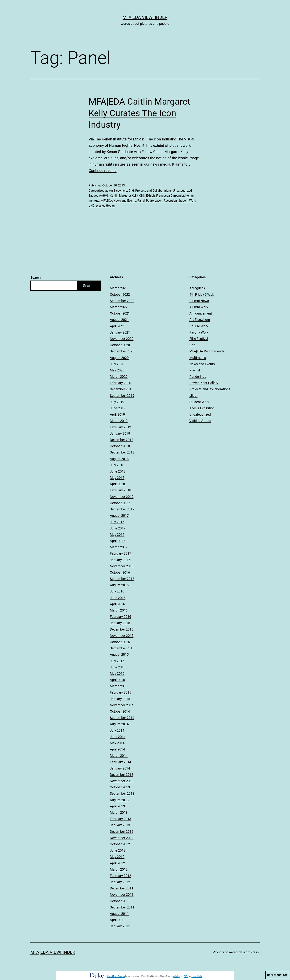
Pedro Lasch (154, 201)
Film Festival (199, 339)
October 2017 (120, 503)
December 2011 (122, 888)
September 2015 (122, 648)
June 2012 (118, 850)
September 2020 (122, 351)
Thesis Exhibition (202, 408)
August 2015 (119, 654)
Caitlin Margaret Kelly (124, 196)
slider (193, 396)
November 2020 (122, 339)
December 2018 (122, 440)
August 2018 (119, 459)
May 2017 (117, 535)
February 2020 (120, 383)
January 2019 (120, 433)
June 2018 (118, 471)
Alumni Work (199, 307)
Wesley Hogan (105, 206)
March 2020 (119, 377)
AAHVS (104, 196)
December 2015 (122, 629)
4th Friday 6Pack (202, 294)
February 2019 (120, 427)
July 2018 (117, 465)
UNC (92, 206)
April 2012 (117, 863)
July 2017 (117, 522)
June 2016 (118, 598)
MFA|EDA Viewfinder (145, 17)
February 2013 (120, 819)
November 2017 (122, 497)
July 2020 (117, 364)
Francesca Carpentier (170, 196)
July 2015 (117, 661)
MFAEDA (106, 201)
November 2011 (122, 895)
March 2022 (119, 307)
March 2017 (119, 547)
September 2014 (122, 718)
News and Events (125, 201)
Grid (131, 191)
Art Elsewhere (118, 191)
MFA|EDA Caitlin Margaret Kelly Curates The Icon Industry (139, 113)
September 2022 (122, 301)
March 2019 (119, 421)
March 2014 (119, 756)
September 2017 (122, 509)
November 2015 (122, 636)
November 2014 (122, 705)
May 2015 (117, 674)
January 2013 (120, 825)
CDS (142, 196)
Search (36, 277)
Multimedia (198, 358)
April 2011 (117, 920)
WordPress (251, 952)
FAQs (186, 976)
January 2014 (120, 768)
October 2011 (120, 901)
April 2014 (117, 749)
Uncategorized (182, 191)
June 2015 (118, 667)
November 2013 (122, 781)
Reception (170, 201)
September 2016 (122, 579)
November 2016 (122, 566)
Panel (141, 201)
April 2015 (117, 680)
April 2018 (117, 484)
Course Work (199, 326)
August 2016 (119, 585)
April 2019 (117, 414)
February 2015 (120, 692)
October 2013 (120, 787)
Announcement (201, 313)
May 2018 (117, 478)
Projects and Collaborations (153, 191)
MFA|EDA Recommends (207, 351)
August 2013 (119, 800)
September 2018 (122, 452)
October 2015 (120, 642)
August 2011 (119, 914)
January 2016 (120, 623)
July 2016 (117, 591)
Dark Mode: (277, 975)
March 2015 (119, 686)
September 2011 (122, 907)
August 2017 (119, 516)
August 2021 (119, 320)
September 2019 (122, 396)
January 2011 (120, 926)
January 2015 (120, 699)
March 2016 (119, 610)
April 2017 (117, 541)
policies (176, 976)
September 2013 (122, 793)
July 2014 (117, 730)
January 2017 (120, 560)
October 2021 (120, 313)
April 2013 (117, 806)
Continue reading (103, 171)
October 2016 (120, 572)
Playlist (195, 370)
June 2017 (118, 528)
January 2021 (120, 332)
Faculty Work (199, 332)
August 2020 (119, 358)
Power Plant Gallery (204, 383)
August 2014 (119, 724)
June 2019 (118, 408)
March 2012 (119, 869)
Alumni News (199, 301)
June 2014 (118, 737)
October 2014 (120, 711)
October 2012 (120, 844)
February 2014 (120, 762)
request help (197, 976)
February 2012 (120, 876)
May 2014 (117, 743)
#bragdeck (197, 288)
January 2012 (120, 882)
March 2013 (119, 812)
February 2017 (120, 553)
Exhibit (151, 196)
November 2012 (122, 838)
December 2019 (122, 389)
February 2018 (120, 490)
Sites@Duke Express (116, 976)
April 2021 (117, 326)
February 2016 (120, 617)
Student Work (187, 201)
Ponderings (198, 377)
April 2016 (117, 604)
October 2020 (120, 345)
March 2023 (119, 288)
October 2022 (120, 294)
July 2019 (117, 402)
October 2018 (120, 446)
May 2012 (117, 857)
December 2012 (122, 832)
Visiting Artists (200, 421)
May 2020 (117, 370)
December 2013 (122, 775)
